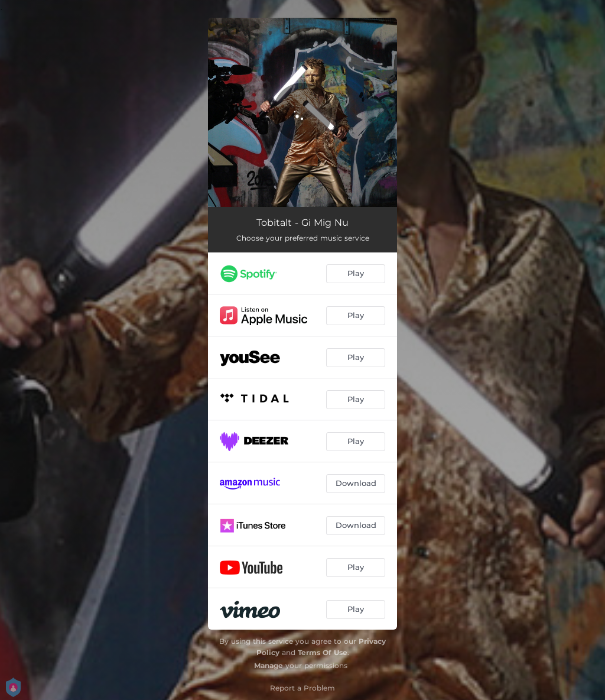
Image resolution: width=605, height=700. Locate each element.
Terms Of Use (323, 652)
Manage (269, 665)
